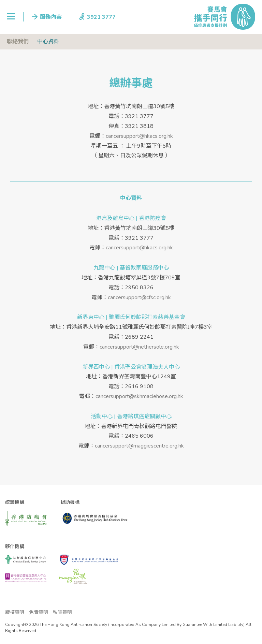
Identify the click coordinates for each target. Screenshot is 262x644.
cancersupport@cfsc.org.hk (139, 297)
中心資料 (48, 42)
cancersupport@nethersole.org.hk (139, 347)
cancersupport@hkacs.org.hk (139, 136)
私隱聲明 (62, 612)
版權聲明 (15, 612)
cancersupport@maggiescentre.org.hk (139, 446)
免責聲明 (39, 612)
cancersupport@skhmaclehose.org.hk (139, 396)
